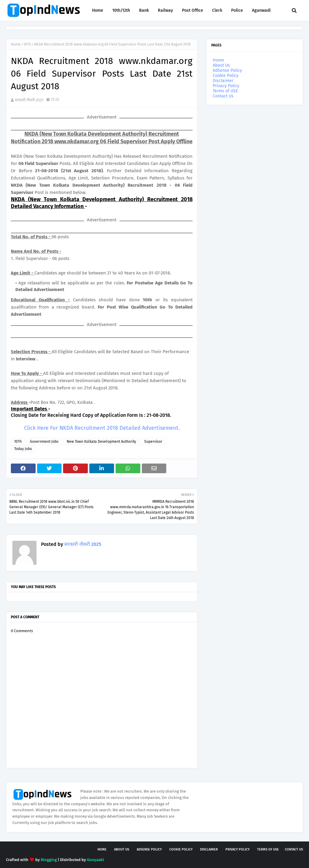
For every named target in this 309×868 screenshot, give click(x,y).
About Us (221, 65)
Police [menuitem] (237, 10)
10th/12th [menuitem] (121, 10)
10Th (27, 44)
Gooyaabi (96, 860)
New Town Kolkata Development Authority (101, 442)
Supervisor (153, 442)
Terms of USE (225, 91)
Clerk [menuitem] (217, 10)
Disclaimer (223, 81)
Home (16, 44)
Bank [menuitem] (144, 10)
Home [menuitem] (98, 10)
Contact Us (223, 96)
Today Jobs (23, 449)
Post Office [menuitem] (193, 10)
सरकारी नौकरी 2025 (29, 100)
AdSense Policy (227, 70)
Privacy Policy (226, 86)
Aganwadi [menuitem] (261, 10)
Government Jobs (44, 442)
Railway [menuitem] (165, 10)
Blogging (49, 860)
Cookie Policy (226, 76)
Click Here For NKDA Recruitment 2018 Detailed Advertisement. (102, 428)
